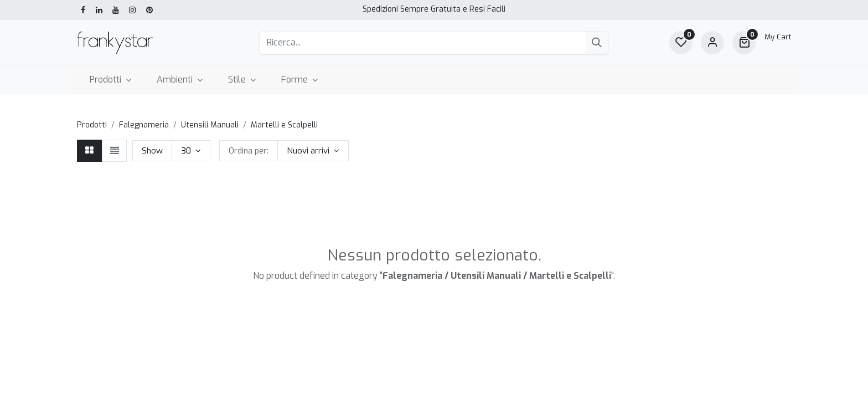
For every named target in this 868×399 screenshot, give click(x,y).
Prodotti (92, 125)
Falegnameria (144, 125)
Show (152, 151)
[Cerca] (597, 43)
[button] (313, 151)
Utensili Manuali (210, 125)
